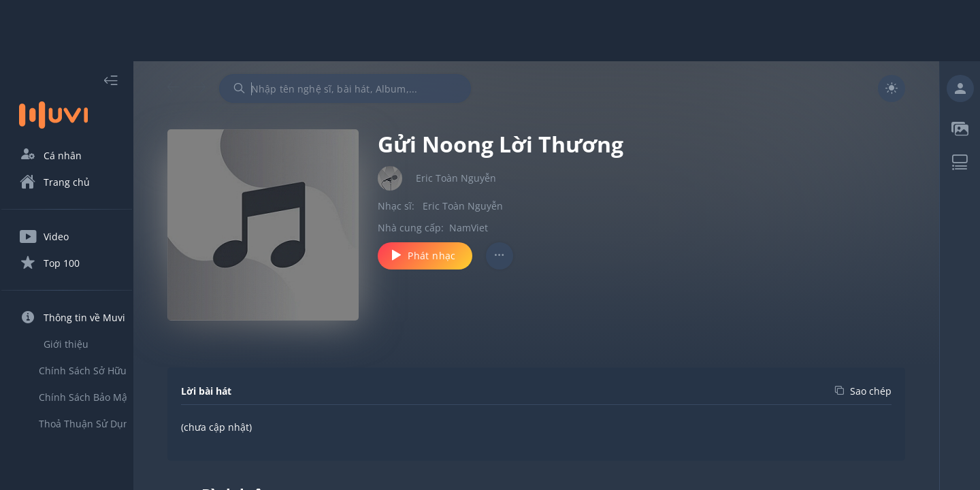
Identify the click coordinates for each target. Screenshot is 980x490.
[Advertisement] (490, 31)
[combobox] (370, 88)
